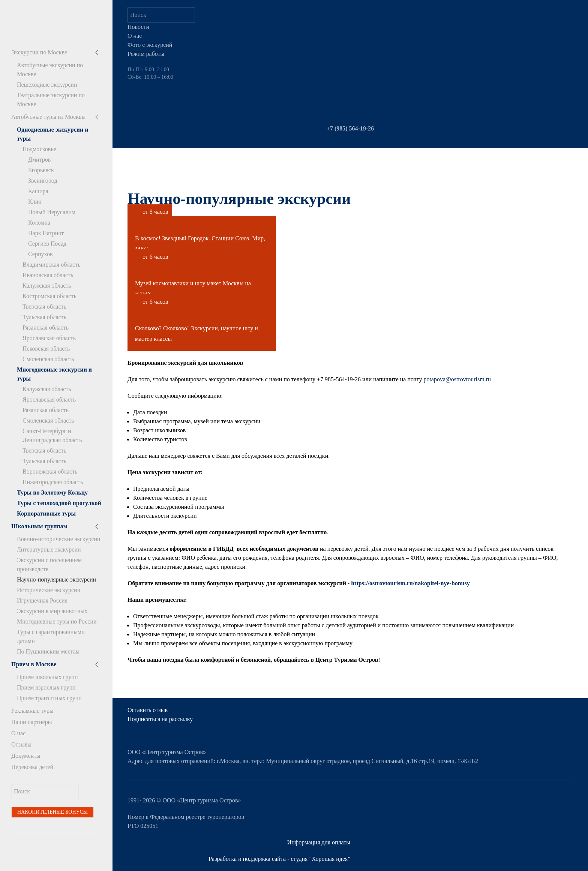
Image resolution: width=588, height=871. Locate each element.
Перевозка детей (32, 767)
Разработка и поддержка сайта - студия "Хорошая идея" (279, 859)
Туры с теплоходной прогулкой (59, 503)
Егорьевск (41, 170)
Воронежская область (50, 471)
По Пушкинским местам (48, 651)
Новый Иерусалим (52, 212)
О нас (18, 733)
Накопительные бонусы (52, 812)
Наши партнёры (31, 722)
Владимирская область (51, 265)
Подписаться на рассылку (160, 719)
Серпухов (40, 254)
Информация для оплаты (319, 842)
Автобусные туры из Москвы (48, 117)
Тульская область (44, 317)
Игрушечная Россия (42, 600)
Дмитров (39, 160)
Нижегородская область (53, 482)
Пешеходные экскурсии (47, 85)
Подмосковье (39, 149)
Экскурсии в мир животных (52, 611)
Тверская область (44, 307)
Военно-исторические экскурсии (59, 539)
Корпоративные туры (46, 513)
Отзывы (21, 744)
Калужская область (47, 286)
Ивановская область (48, 275)
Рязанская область (46, 328)
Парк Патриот (46, 233)
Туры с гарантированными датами (51, 636)
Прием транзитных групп (49, 698)
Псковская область (46, 349)
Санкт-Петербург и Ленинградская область (52, 435)
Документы (26, 756)
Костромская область (49, 296)
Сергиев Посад (47, 244)
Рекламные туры (32, 711)
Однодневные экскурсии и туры (52, 134)
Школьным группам (39, 526)
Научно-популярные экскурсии (56, 579)
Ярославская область (49, 338)
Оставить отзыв (148, 710)
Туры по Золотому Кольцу (52, 492)
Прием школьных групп (47, 677)
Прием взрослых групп (46, 687)
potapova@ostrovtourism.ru (457, 379)
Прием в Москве (34, 664)
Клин (35, 202)
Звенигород (43, 181)
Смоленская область (48, 359)
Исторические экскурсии (49, 590)
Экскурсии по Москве (39, 52)
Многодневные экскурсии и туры (54, 374)
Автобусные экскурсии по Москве (50, 70)
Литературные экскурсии (49, 549)
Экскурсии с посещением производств (49, 564)
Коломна (39, 223)
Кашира (38, 191)
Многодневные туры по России (57, 621)
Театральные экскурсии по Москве (51, 100)
